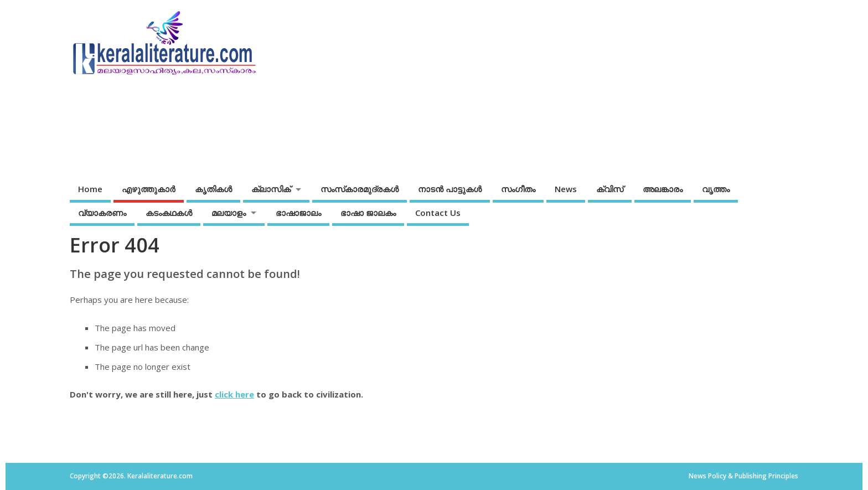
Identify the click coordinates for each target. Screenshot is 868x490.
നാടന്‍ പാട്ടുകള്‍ (450, 189)
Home (90, 189)
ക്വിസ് (610, 189)
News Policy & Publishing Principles (743, 476)
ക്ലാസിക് (271, 189)
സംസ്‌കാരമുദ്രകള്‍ (360, 189)
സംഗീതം (518, 189)
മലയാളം (229, 213)
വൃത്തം (716, 189)
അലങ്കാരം (663, 189)
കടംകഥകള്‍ (169, 213)
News (566, 189)
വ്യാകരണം (102, 213)
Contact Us (438, 213)
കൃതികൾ (213, 189)
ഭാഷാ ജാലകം (368, 213)
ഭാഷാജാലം (298, 213)
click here (234, 394)
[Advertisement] (587, 87)
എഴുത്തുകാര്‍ (149, 189)
